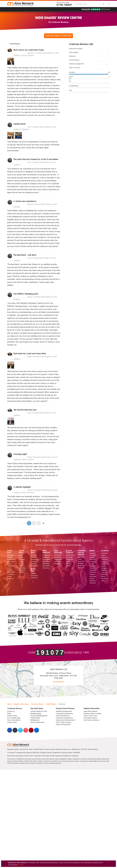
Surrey (9, 576)
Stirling (104, 581)
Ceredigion (93, 562)
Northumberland (35, 578)
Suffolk (68, 566)
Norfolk (68, 561)
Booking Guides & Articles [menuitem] (92, 714)
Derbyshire (58, 555)
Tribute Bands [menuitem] (35, 718)
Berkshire (10, 555)
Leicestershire (59, 557)
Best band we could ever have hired (30, 353)
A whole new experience (25, 201)
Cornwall (22, 559)
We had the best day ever (25, 410)
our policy (21, 865)
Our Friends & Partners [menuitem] (92, 720)
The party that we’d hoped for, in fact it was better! (36, 159)
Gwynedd (93, 570)
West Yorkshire (82, 568)
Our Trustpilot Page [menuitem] (14, 718)
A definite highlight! (22, 487)
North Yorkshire (82, 561)
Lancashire (34, 561)
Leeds (80, 559)
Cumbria (33, 557)
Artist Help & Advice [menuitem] (90, 718)
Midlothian (105, 574)
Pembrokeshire (94, 577)
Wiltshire (22, 572)
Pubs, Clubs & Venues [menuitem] (64, 722)
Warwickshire (47, 564)
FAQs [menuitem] (9, 714)
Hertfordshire (70, 559)
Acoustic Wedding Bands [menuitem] (39, 716)
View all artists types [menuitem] (37, 722)
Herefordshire (47, 557)
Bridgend (93, 553)
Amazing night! (20, 454)
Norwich (69, 564)
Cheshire (34, 555)
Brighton (10, 557)
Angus (104, 555)
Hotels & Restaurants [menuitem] (63, 724)
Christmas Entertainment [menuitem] (64, 718)
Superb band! (20, 124)
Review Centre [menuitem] (12, 716)
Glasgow (104, 568)
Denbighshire (94, 566)
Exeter (21, 566)
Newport (92, 574)
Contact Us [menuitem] (11, 711)
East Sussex (11, 561)
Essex (9, 564)
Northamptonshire (59, 561)
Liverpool (34, 564)
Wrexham (93, 583)
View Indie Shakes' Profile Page (58, 36)
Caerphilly (93, 555)
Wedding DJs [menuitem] (35, 720)
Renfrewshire (106, 579)
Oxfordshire (11, 572)
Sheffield (81, 563)
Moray (103, 577)
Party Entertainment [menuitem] (63, 716)
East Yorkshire (82, 557)
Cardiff (92, 557)
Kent (9, 568)
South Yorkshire (82, 566)
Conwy (92, 564)
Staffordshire (47, 561)
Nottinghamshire (59, 564)
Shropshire (46, 559)
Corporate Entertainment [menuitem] (64, 714)
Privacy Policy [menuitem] (12, 722)
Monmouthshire (94, 572)
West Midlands (47, 566)
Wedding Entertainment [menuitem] (64, 711)
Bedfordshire (70, 555)
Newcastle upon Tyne (35, 576)
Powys (92, 579)
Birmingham (46, 555)
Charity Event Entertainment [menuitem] (65, 720)
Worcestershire (47, 568)
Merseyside (35, 566)
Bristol (21, 557)
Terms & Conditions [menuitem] (14, 720)
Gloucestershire (23, 568)
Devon (21, 561)
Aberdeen (105, 553)
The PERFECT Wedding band (26, 294)
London (10, 570)
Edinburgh (105, 564)
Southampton (11, 574)
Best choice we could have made (29, 50)
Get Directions (58, 682)
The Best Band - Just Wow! (25, 255)
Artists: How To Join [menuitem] (90, 716)
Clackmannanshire (106, 557)
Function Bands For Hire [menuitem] (39, 711)
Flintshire (93, 568)
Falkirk (104, 566)
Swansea (93, 581)
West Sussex (11, 579)
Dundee (104, 562)
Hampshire (11, 566)
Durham (33, 574)
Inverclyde (105, 572)
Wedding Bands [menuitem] (36, 714)
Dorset (21, 564)
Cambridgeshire (70, 557)
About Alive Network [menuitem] (91, 711)
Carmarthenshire (94, 560)
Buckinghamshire (11, 559)
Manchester (35, 559)
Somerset (22, 570)
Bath (20, 555)
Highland (104, 570)
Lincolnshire (58, 559)
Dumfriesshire (106, 560)
